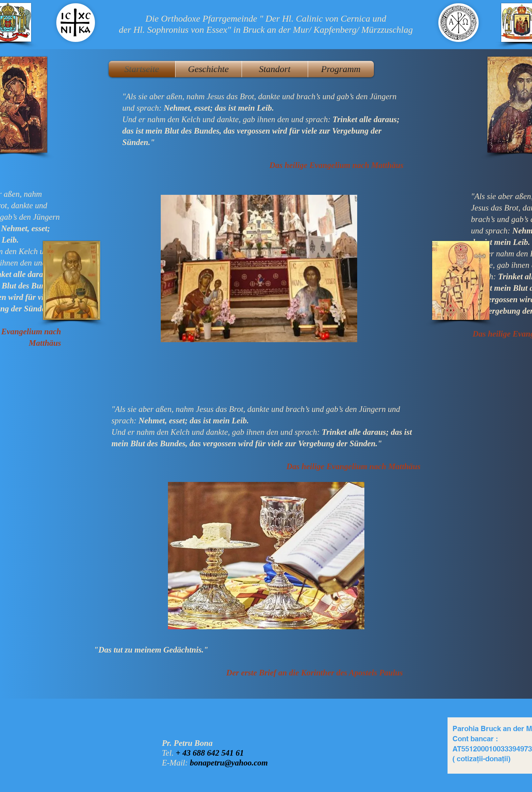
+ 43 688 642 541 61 (210, 753)
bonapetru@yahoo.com (229, 763)
